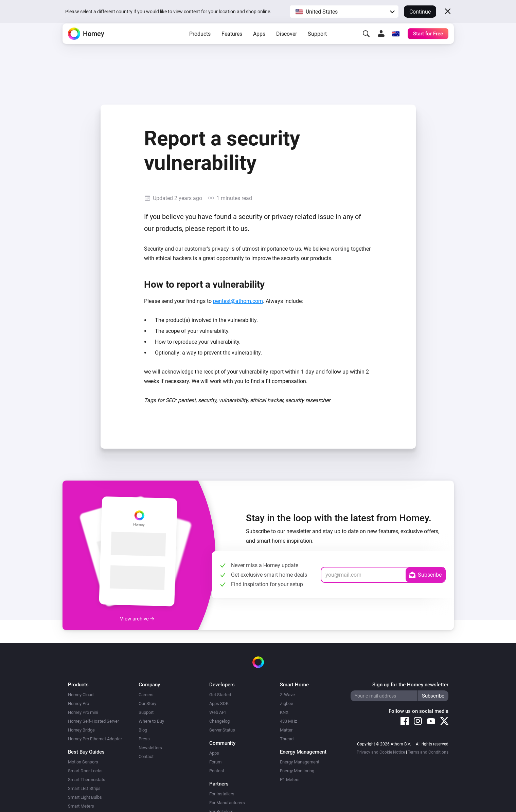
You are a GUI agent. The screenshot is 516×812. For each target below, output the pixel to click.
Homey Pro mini (83, 712)
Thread (287, 739)
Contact (146, 756)
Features (232, 44)
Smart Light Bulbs (85, 797)
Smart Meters (81, 806)
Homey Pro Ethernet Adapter (95, 739)
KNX (284, 712)
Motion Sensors (83, 762)
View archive (137, 619)
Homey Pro (78, 703)
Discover (287, 44)
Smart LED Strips (84, 788)
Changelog (219, 721)
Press (144, 739)
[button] (344, 12)
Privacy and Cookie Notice (381, 752)
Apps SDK (219, 703)
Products (200, 44)
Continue (420, 12)
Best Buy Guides (86, 752)
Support (317, 44)
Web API (218, 712)
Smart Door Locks (85, 771)
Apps (259, 44)
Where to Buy (151, 721)
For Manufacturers (227, 803)
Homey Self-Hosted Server (93, 721)
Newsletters (150, 748)
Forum (215, 762)
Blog (143, 730)
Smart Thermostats (87, 780)
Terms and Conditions (428, 752)
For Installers (222, 794)
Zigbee (287, 703)
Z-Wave (287, 695)
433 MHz (288, 721)
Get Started (220, 695)
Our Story (147, 703)
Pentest (217, 771)
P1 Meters (290, 780)
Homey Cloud (81, 695)
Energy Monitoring (297, 771)
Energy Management (300, 762)
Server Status (222, 730)
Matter (286, 730)
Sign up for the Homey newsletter (410, 685)
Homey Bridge (81, 730)
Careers (146, 695)
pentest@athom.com (238, 301)
